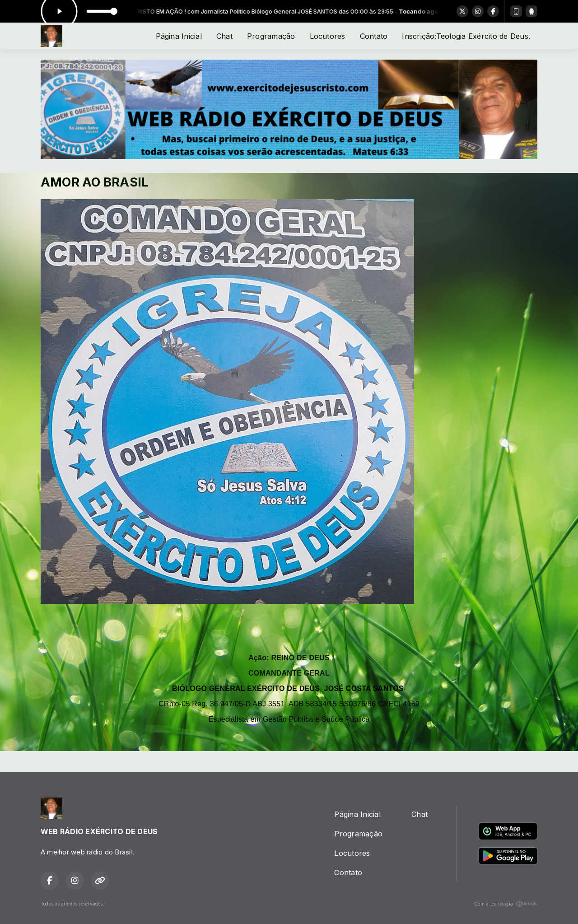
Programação (271, 36)
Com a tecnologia (506, 904)
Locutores (328, 36)
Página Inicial (179, 36)
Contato (374, 36)
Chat (224, 36)
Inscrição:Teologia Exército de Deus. (466, 36)
